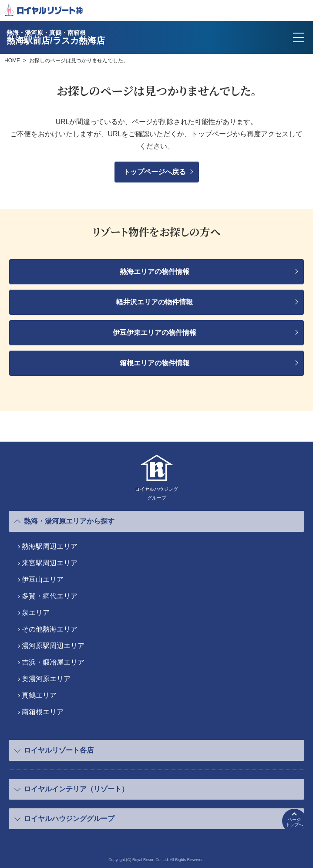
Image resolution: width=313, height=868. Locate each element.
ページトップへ (294, 822)
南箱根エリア (43, 712)
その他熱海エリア (50, 629)
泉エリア (36, 613)
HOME (12, 61)
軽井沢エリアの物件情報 (155, 302)
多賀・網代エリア (50, 596)
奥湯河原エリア (46, 679)
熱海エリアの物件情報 (155, 272)
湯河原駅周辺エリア (53, 646)
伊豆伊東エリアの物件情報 (155, 333)
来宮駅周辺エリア (50, 563)
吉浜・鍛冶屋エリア (53, 662)
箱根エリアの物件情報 (155, 363)
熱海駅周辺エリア (50, 546)
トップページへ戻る (155, 172)
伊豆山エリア (43, 579)
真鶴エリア (39, 695)
